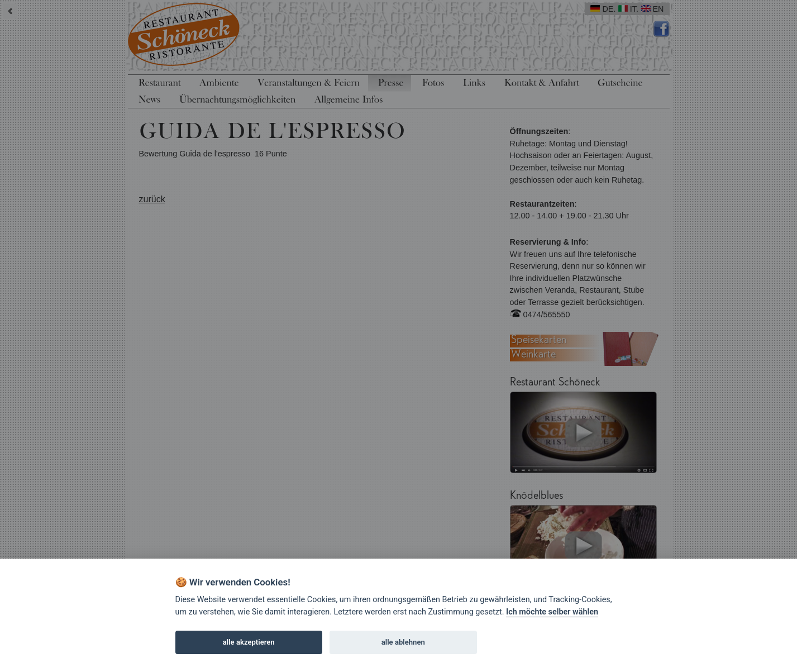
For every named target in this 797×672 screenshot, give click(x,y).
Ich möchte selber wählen (552, 612)
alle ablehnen (403, 642)
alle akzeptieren (249, 642)
